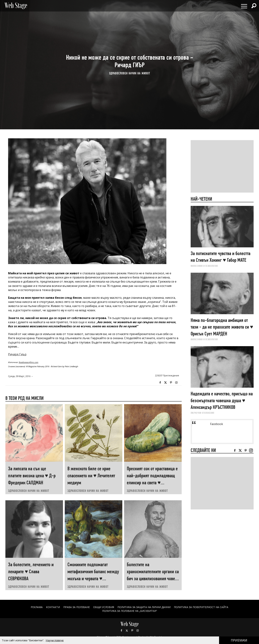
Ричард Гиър (17, 354)
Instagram (176, 383)
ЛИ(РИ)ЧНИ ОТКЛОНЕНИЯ (202, 413)
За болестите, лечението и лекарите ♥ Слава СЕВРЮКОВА (31, 572)
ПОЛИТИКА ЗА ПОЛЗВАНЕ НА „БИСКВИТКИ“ (130, 611)
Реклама (37, 607)
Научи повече (55, 640)
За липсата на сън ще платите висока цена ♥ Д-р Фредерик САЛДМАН (32, 476)
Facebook (160, 383)
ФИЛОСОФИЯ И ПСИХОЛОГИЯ (204, 266)
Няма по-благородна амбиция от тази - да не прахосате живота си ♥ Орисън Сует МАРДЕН (222, 327)
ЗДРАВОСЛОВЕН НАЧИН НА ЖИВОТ (129, 73)
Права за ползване (76, 607)
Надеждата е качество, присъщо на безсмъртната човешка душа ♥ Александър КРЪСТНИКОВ (222, 400)
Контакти (53, 607)
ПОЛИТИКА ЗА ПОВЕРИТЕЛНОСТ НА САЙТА (201, 607)
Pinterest (132, 631)
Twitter (165, 383)
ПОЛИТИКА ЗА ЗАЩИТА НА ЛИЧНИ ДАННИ (144, 607)
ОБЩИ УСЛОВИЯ (104, 607)
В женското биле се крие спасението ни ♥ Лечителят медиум (91, 476)
